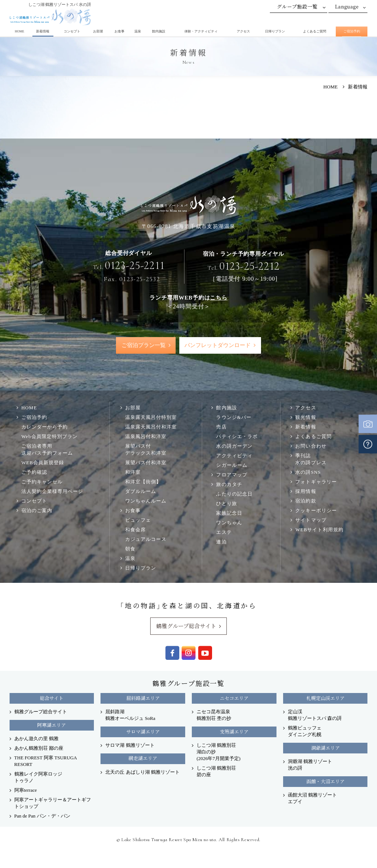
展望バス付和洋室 (146, 463)
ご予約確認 (34, 472)
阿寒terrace (26, 790)
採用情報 (306, 492)
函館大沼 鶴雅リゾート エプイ (312, 799)
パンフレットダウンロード (218, 346)
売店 (221, 427)
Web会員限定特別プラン (50, 437)
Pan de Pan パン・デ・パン (42, 816)
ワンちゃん (229, 523)
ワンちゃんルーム (146, 501)
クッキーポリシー (316, 511)
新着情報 (43, 31)
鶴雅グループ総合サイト (186, 626)
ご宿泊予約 (352, 31)
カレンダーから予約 (45, 427)
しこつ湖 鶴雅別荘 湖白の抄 (219, 752)
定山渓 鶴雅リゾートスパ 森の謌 (315, 715)
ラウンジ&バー (234, 418)
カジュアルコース (146, 540)
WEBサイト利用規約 (319, 530)
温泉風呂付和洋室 (146, 437)
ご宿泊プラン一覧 (144, 346)
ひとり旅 (226, 504)
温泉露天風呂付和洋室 (151, 427)
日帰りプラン (275, 31)
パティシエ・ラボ (237, 437)
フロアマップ (232, 475)
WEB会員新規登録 (43, 463)
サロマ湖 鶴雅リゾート (130, 745)
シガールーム (232, 465)
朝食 (130, 549)
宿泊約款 (306, 501)
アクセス (243, 31)
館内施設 (159, 31)
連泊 (221, 542)
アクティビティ (234, 456)
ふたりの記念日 (234, 494)
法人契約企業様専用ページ (52, 492)
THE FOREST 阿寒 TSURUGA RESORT (46, 761)
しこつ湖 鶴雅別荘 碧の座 (216, 772)
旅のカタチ (229, 485)
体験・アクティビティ (201, 31)
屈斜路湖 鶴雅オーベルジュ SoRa (130, 715)
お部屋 (98, 31)
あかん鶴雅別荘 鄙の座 (39, 748)
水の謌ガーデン (234, 446)
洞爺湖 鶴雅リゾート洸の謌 (310, 765)
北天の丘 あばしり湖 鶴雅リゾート (142, 772)
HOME (20, 31)
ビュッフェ (138, 520)
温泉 (138, 31)
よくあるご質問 (315, 31)
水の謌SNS (308, 472)
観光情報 (306, 418)
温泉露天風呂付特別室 (151, 418)
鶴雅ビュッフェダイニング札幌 (305, 731)
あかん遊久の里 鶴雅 (36, 739)
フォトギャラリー (316, 482)
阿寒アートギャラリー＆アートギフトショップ (53, 803)
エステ (224, 533)
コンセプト (72, 31)
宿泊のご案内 (37, 511)
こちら (219, 297)
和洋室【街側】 (143, 482)
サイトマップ (311, 520)
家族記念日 (229, 513)
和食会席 (135, 530)
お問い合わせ (311, 446)
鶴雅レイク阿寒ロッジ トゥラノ (38, 778)
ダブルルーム (141, 492)
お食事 (119, 31)
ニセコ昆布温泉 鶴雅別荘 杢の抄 (214, 715)
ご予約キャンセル (42, 482)
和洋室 (133, 472)
